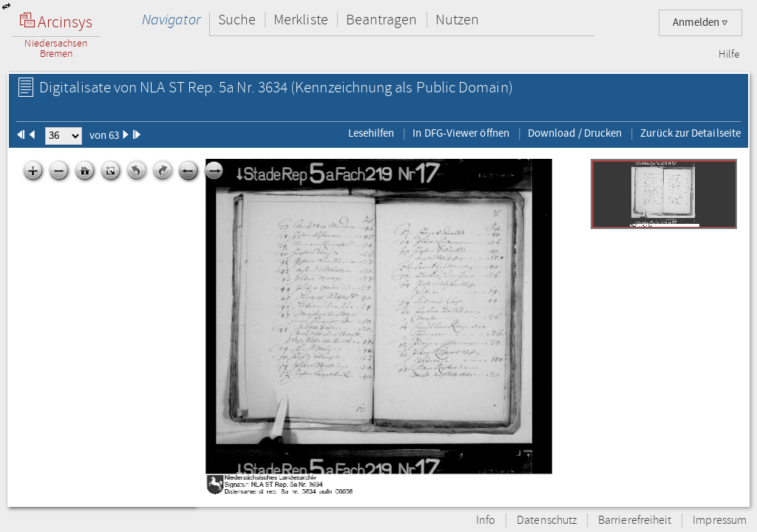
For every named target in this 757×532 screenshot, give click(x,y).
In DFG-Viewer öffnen (461, 133)
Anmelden (700, 23)
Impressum (720, 521)
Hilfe (729, 55)
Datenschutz (547, 521)
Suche (237, 20)
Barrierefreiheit (635, 521)
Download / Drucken (575, 133)
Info (486, 521)
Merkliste (301, 20)
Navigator (171, 20)
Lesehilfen (371, 133)
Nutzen (457, 20)
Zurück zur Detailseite (690, 133)
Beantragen (382, 20)
